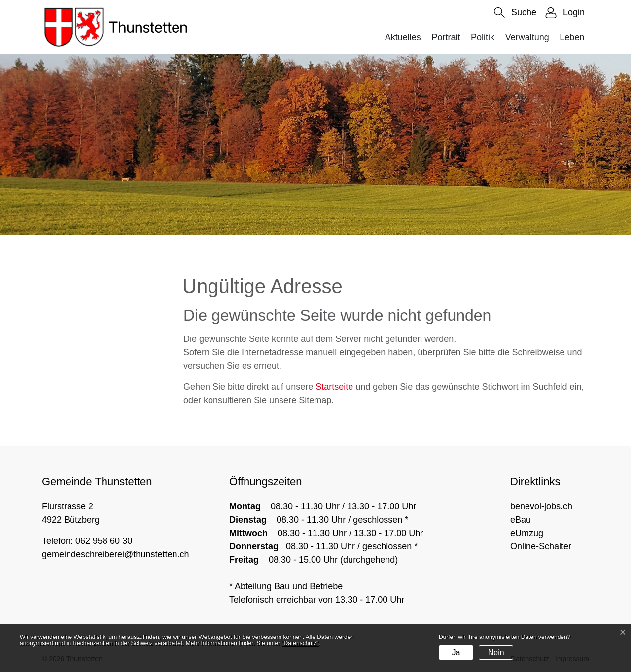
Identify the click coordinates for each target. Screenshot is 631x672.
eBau (521, 520)
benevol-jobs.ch (541, 506)
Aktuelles (403, 37)
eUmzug (527, 533)
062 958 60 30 (104, 541)
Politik (483, 37)
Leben (572, 37)
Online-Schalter (541, 546)
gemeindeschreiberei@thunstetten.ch (115, 554)
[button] (515, 13)
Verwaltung (527, 37)
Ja (456, 653)
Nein (496, 653)
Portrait (446, 37)
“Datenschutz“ (300, 643)
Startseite (334, 387)
